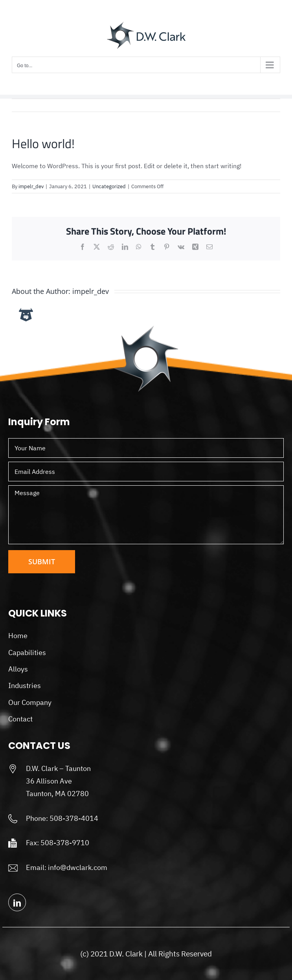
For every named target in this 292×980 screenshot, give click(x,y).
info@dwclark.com (78, 867)
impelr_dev (31, 186)
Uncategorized (109, 186)
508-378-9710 (65, 843)
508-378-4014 (74, 818)
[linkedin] (17, 902)
